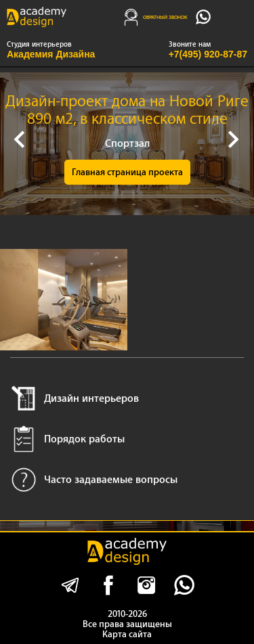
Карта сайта (127, 634)
